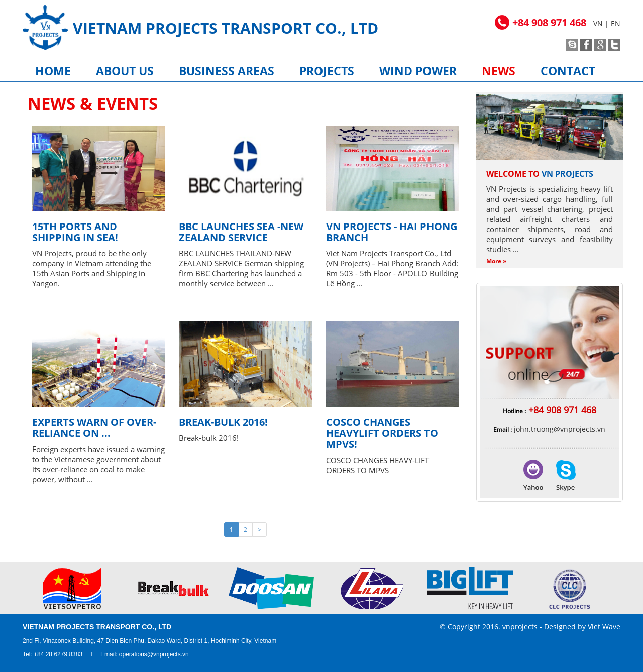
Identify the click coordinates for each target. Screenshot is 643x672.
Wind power (418, 71)
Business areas (227, 71)
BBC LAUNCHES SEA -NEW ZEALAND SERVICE (241, 232)
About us (125, 71)
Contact (568, 71)
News (499, 71)
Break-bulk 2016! (223, 422)
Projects (327, 71)
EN (616, 23)
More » (496, 261)
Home (53, 71)
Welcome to (540, 174)
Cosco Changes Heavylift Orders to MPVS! (382, 433)
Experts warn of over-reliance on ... (94, 428)
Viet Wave (604, 627)
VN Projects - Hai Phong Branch (392, 232)
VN (598, 23)
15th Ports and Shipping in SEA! (75, 232)
